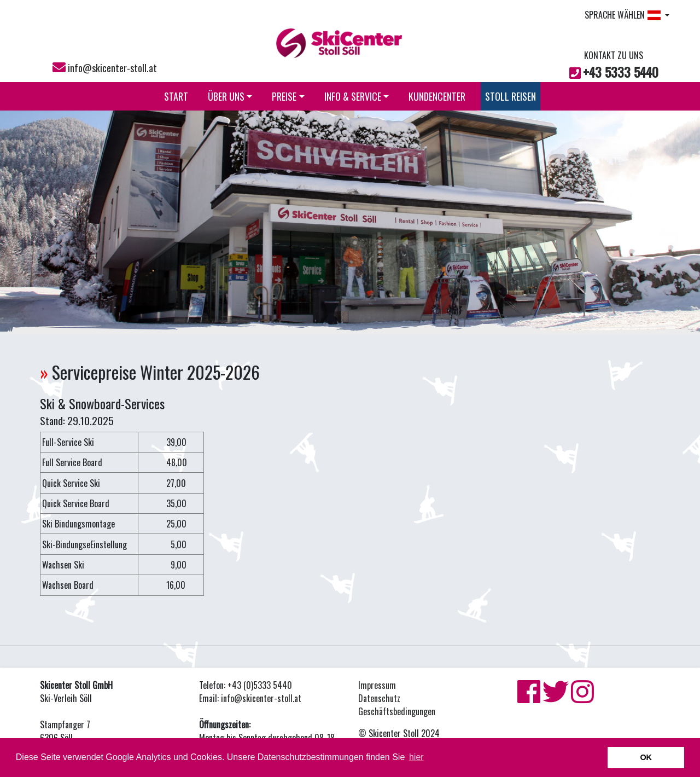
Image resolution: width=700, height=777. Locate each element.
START (176, 96)
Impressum (377, 685)
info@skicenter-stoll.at (112, 68)
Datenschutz (379, 698)
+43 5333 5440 (621, 72)
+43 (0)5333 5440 (260, 685)
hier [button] (416, 757)
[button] (52, 221)
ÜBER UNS (230, 96)
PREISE (288, 96)
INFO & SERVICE (357, 96)
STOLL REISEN (511, 96)
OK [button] (646, 757)
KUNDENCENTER (437, 96)
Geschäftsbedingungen (397, 711)
